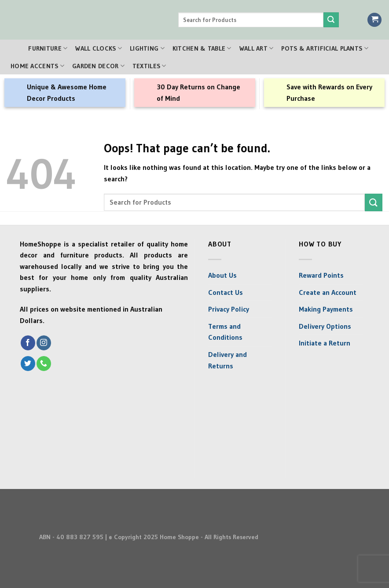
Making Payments (326, 309)
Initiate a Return (325, 343)
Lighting (147, 48)
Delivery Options (325, 326)
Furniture (48, 48)
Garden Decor (98, 66)
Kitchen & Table (202, 48)
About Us (222, 275)
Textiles (149, 66)
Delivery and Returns (228, 360)
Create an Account (328, 292)
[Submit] (331, 20)
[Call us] (44, 364)
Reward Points (321, 275)
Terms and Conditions (225, 332)
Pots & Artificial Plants (325, 48)
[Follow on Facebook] (28, 343)
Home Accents (37, 66)
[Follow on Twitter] (28, 364)
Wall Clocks (99, 48)
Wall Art (257, 48)
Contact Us (226, 292)
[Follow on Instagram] (44, 343)
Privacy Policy (229, 309)
